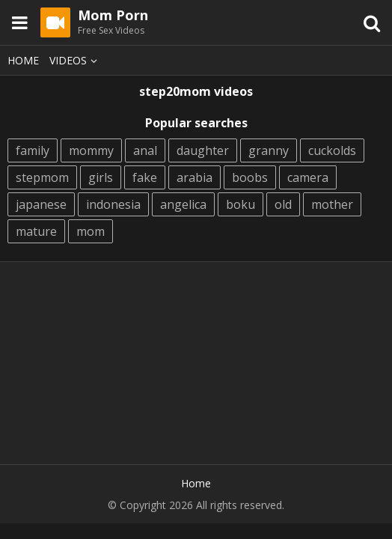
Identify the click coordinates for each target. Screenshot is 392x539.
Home (23, 60)
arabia (195, 177)
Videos (76, 60)
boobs (250, 177)
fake (145, 177)
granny (269, 150)
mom (91, 231)
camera (308, 177)
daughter (203, 150)
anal (145, 150)
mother (332, 204)
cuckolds (332, 150)
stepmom (42, 177)
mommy (91, 150)
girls (101, 177)
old (283, 204)
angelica (183, 204)
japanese (41, 204)
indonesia (113, 204)
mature (36, 231)
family (33, 150)
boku (241, 204)
